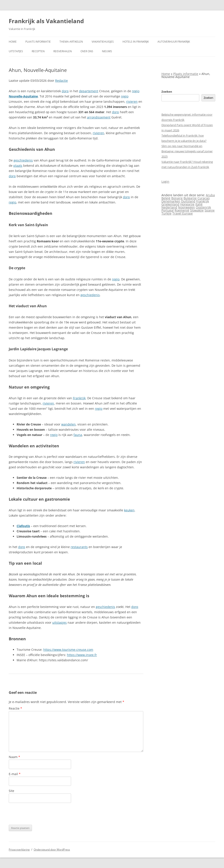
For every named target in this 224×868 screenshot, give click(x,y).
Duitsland (188, 201)
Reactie (15, 708)
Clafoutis (23, 526)
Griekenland (170, 204)
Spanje (210, 210)
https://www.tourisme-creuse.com (68, 650)
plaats (18, 166)
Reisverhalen (63, 51)
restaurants (79, 547)
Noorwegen (186, 207)
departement (89, 91)
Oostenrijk (203, 207)
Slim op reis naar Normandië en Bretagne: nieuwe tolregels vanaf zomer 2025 (187, 151)
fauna (78, 435)
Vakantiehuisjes (103, 42)
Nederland (169, 207)
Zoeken (167, 92)
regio (136, 91)
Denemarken (171, 201)
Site (11, 791)
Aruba (210, 195)
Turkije (166, 213)
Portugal (168, 210)
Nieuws (107, 51)
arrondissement (99, 117)
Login (165, 181)
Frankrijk (79, 398)
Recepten (38, 51)
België (166, 198)
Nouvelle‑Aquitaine (23, 96)
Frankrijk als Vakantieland (46, 21)
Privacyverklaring (19, 850)
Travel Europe (183, 213)
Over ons (87, 51)
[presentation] (42, 814)
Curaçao (204, 198)
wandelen (68, 424)
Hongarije (187, 204)
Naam (14, 757)
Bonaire (177, 198)
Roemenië (182, 210)
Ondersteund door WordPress (52, 850)
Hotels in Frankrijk (136, 42)
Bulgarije (190, 198)
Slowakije (197, 210)
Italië (199, 204)
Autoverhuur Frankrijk (174, 42)
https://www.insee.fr (82, 655)
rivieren (132, 102)
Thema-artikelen (71, 42)
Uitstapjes (16, 51)
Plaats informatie (38, 42)
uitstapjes (59, 622)
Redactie (61, 81)
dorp (65, 91)
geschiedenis (23, 160)
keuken (129, 510)
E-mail (15, 774)
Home (13, 42)
